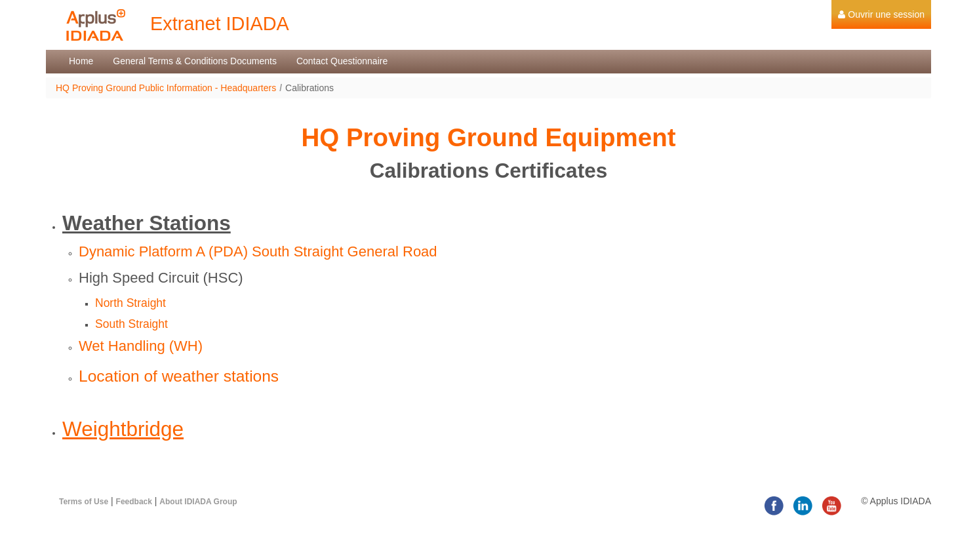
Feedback (134, 502)
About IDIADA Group (198, 502)
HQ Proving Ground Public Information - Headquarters (166, 88)
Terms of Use (84, 502)
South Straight (131, 324)
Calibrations (309, 88)
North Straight (130, 303)
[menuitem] (881, 14)
